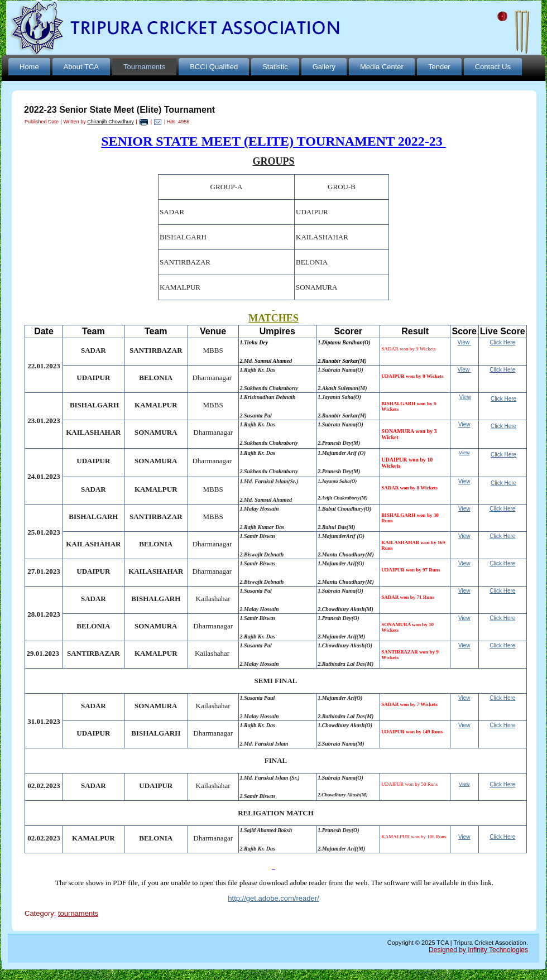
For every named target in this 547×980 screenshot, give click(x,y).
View (464, 342)
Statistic (275, 67)
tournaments (78, 913)
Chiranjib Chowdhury (111, 122)
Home (29, 67)
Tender (439, 67)
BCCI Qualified (214, 67)
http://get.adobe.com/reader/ (273, 898)
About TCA (81, 67)
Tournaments (144, 67)
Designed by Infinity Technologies (478, 950)
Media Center (382, 67)
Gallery (324, 67)
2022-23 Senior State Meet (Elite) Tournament (119, 110)
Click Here (502, 509)
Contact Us (493, 67)
